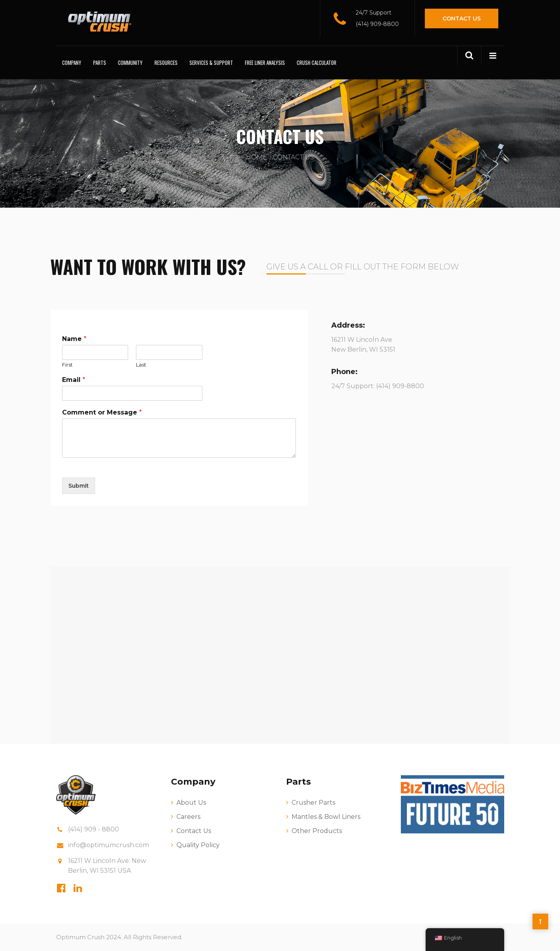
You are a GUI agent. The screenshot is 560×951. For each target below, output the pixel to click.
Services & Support (211, 63)
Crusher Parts (313, 803)
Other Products (317, 831)
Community (130, 63)
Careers (188, 817)
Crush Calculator (317, 63)
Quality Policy (198, 845)
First (67, 365)
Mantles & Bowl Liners (326, 817)
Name (74, 339)
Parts (100, 63)
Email (74, 380)
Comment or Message (102, 412)
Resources (166, 63)
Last (141, 365)
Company (72, 63)
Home (257, 157)
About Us (191, 803)
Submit (79, 486)
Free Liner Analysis (265, 63)
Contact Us (462, 18)
